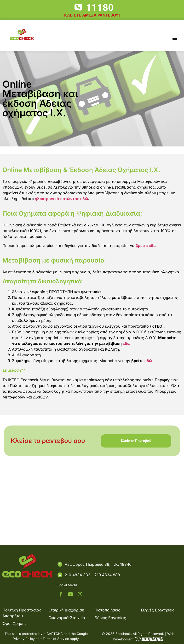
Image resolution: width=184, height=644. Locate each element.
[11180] (78, 8)
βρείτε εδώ (146, 246)
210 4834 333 (78, 575)
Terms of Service (56, 639)
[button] (175, 38)
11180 (100, 8)
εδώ (127, 343)
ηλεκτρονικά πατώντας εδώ (61, 199)
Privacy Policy (24, 639)
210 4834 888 (107, 575)
